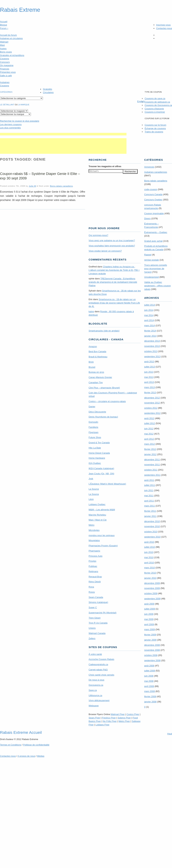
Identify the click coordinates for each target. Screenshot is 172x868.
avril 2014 (149, 320)
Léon (91, 499)
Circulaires (48, 92)
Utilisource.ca (95, 695)
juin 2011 (149, 490)
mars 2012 (150, 444)
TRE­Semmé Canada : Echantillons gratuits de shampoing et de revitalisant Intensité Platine (113, 282)
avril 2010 (149, 563)
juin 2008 (149, 676)
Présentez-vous (8, 72)
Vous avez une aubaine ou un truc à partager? (112, 240)
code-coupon (151, 189)
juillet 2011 (150, 485)
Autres (3, 49)
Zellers (92, 638)
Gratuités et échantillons (12, 55)
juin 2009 (149, 614)
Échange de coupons (155, 128)
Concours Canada (153, 194)
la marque (24, 105)
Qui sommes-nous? (98, 235)
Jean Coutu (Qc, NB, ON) (101, 474)
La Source (94, 489)
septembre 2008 (152, 660)
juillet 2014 (150, 305)
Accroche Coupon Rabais (101, 659)
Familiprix (93, 427)
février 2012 (150, 449)
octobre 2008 (151, 655)
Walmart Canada (97, 633)
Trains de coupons (154, 132)
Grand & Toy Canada (99, 443)
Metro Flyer (124, 721)
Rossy (92, 592)
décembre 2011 (152, 460)
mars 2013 (150, 387)
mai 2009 (149, 619)
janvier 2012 (150, 454)
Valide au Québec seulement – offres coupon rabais (157, 286)
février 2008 (150, 696)
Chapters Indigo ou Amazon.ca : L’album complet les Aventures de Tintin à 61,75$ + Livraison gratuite (114, 270)
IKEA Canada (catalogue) (101, 468)
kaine (91, 311)
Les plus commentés (10, 128)
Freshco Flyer (109, 718)
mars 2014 (150, 325)
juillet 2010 (150, 547)
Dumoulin (93, 422)
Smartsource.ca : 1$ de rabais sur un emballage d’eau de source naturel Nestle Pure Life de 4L (114, 303)
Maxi (2, 45)
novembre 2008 (152, 650)
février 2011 (150, 511)
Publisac (93, 566)
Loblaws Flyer (103, 725)
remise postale (152, 260)
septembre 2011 (152, 475)
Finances (5, 69)
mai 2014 (149, 315)
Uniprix (92, 628)
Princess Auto (96, 556)
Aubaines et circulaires (11, 38)
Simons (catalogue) (98, 602)
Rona (91, 587)
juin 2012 (149, 429)
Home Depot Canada (99, 453)
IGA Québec (95, 463)
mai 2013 (149, 377)
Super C (93, 607)
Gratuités (48, 89)
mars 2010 (150, 568)
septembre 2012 (152, 413)
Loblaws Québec (97, 504)
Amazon (93, 346)
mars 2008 (150, 691)
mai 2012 (149, 434)
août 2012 (149, 418)
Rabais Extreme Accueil (21, 732)
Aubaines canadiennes (156, 172)
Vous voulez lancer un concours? (105, 251)
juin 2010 (149, 552)
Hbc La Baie (95, 448)
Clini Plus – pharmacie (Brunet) (104, 388)
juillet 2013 (150, 367)
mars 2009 (150, 629)
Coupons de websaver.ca (157, 102)
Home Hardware (97, 458)
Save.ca (93, 690)
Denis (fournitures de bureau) (103, 417)
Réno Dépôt (95, 582)
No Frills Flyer (110, 721)
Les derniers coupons (11, 124)
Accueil (4, 22)
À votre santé (95, 654)
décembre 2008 (152, 645)
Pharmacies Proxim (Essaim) (103, 546)
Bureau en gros (96, 372)
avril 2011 (149, 501)
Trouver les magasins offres (105, 166)
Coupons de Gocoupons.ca (158, 105)
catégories (6, 92)
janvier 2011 (150, 516)
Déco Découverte (97, 412)
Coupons (5, 59)
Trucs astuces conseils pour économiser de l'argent (156, 269)
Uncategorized (151, 277)
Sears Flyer (94, 718)
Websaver (94, 706)
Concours (5, 62)
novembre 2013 (152, 346)
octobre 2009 (151, 593)
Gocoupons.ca (96, 685)
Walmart (4, 42)
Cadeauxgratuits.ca (98, 664)
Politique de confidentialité (36, 745)
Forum (4, 28)
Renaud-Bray (95, 577)
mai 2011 (149, 496)
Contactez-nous (164, 28)
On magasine (7, 65)
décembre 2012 (152, 398)
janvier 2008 (150, 702)
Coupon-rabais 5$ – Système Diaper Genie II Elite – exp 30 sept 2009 (40, 176)
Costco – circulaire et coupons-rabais (107, 401)
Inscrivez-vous (163, 25)
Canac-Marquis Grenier (100, 377)
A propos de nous (26, 756)
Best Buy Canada (97, 351)
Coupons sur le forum (155, 125)
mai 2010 (149, 557)
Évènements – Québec (156, 232)
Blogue (3, 25)
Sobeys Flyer (124, 718)
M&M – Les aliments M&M (102, 510)
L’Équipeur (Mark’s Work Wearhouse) (107, 484)
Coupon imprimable (154, 213)
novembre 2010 (152, 526)
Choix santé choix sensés (101, 675)
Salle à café (6, 76)
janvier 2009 (150, 640)
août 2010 (149, 542)
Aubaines (5, 82)
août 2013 (149, 362)
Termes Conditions (11, 745)
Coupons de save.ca (155, 98)
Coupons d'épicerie (154, 109)
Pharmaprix (94, 551)
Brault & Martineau (98, 357)
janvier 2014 (150, 336)
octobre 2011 (151, 470)
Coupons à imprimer (155, 112)
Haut (170, 734)
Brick (91, 362)
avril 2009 (149, 624)
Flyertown (93, 432)
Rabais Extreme (20, 10)
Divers (147, 218)
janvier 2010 (150, 578)
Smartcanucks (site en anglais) (104, 331)
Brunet (92, 367)
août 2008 (149, 666)
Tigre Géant (95, 618)
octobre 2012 (151, 408)
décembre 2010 (152, 521)
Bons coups (6, 52)
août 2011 (149, 480)
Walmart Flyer (118, 714)
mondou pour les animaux (102, 535)
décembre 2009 (152, 583)
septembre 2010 (152, 537)
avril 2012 (149, 439)
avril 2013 (149, 382)
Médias (41, 756)
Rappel (148, 255)
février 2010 (150, 573)
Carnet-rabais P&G (98, 670)
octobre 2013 (151, 351)
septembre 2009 (152, 599)
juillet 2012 (150, 423)
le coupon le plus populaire (20, 121)
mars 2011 (150, 506)
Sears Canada (96, 597)
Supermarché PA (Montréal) (103, 613)
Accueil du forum (8, 35)
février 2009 (150, 635)
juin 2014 (149, 310)
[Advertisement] (63, 134)
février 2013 (150, 393)
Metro (91, 525)
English (141, 101)
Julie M (32, 186)
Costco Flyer (133, 714)
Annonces (149, 167)
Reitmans (93, 571)
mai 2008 (149, 681)
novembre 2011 (152, 465)
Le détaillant (7, 105)
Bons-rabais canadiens (61, 186)
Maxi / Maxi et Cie (98, 520)
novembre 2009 (152, 588)
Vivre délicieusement (99, 700)
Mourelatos (94, 540)
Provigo (92, 561)
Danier (92, 407)
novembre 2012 (152, 403)
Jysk (91, 479)
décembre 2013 (152, 341)
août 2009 (149, 604)
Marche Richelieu (97, 515)
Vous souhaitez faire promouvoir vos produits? (112, 246)
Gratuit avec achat (153, 241)
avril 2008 (149, 686)
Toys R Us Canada (98, 623)
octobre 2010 (151, 532)
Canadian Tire (96, 382)
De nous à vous (96, 680)
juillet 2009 (150, 609)
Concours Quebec (153, 200)
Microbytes (94, 530)
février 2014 (150, 331)
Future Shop (95, 437)
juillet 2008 (150, 671)
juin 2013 (149, 372)
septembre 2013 (152, 356)
